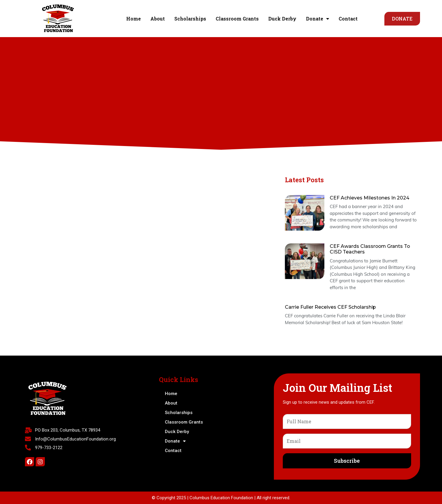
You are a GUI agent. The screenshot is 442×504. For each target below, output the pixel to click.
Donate (318, 19)
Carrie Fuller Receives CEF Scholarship (331, 307)
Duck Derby (282, 19)
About (158, 19)
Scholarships (190, 19)
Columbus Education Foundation (221, 498)
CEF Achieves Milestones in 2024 (370, 198)
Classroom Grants (237, 19)
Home (134, 19)
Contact (348, 19)
